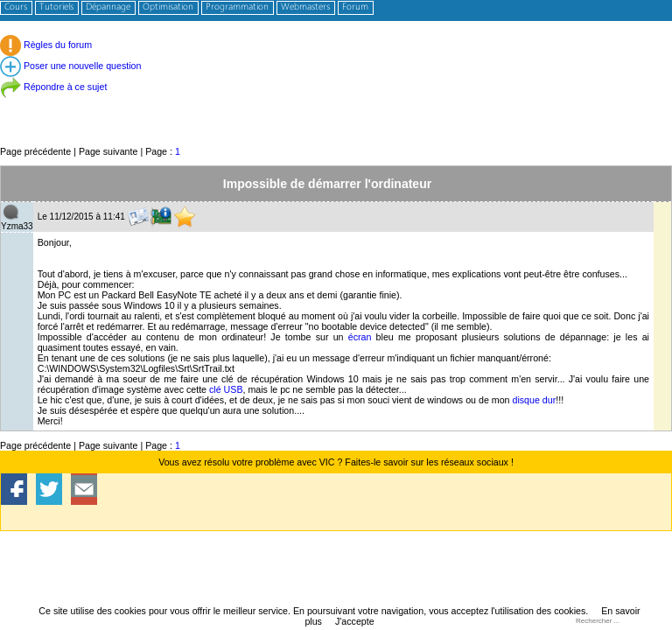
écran (360, 337)
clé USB (226, 389)
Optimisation (168, 7)
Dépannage (108, 7)
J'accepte (355, 621)
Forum (355, 7)
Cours (16, 7)
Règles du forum (46, 45)
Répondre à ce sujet (53, 87)
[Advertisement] (336, 105)
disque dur (534, 400)
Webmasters (305, 7)
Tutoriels (56, 7)
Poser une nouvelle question (70, 66)
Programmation (237, 7)
